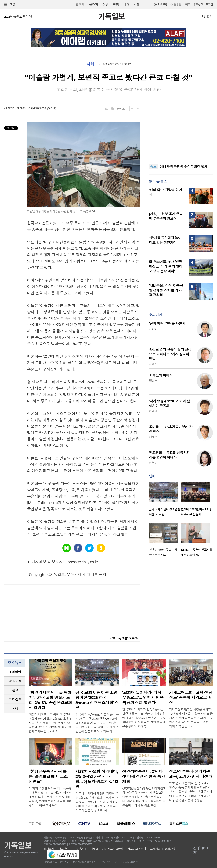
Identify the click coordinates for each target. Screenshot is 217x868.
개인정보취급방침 (113, 849)
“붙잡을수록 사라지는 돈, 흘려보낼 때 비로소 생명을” (48, 777)
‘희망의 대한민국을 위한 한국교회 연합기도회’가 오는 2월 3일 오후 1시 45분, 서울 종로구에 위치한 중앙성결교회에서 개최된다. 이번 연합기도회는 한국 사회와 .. (50, 723)
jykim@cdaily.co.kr (44, 108)
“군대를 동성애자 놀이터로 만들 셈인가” (165, 240)
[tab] (15, 672)
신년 (106, 4)
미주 (188, 4)
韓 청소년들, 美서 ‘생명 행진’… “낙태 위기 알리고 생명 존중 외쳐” (166, 266)
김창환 (153, 329)
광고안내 (64, 849)
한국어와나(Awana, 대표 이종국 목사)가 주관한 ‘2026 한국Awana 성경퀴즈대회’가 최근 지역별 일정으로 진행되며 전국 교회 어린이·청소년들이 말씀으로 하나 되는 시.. (97, 723)
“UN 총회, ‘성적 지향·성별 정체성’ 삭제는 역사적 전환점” (166, 290)
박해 (137, 4)
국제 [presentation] (15, 708)
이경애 (153, 411)
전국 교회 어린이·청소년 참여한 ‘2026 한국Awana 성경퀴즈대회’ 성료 (97, 700)
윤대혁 (94, 4)
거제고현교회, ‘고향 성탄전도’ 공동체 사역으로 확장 (191, 698)
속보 (153, 167)
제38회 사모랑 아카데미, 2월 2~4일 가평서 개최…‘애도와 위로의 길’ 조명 (97, 779)
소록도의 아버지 (161, 375)
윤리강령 (170, 849)
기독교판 (163, 4)
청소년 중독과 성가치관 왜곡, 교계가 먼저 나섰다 (191, 774)
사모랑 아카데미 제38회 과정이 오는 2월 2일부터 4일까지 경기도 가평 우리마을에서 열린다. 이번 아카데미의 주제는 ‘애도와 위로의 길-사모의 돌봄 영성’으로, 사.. (97, 802)
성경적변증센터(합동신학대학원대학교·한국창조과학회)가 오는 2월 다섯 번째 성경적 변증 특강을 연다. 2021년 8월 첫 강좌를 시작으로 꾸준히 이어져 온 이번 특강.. (144, 797)
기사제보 (93, 849)
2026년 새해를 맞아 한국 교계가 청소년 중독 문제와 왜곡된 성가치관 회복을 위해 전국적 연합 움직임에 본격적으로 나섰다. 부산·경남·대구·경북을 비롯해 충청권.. (191, 792)
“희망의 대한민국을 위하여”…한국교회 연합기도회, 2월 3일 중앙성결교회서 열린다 (50, 700)
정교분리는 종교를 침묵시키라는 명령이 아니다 (169, 455)
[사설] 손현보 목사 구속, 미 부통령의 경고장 (166, 216)
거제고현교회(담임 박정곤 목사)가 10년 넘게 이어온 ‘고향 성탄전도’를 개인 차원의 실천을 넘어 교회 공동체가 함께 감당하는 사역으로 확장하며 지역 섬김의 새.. (191, 718)
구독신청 (198, 4)
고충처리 (155, 849)
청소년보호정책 (137, 849)
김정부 (153, 364)
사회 (90, 64)
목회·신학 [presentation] (15, 699)
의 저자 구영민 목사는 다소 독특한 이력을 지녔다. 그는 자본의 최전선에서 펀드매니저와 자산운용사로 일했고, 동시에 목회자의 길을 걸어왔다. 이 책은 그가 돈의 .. (50, 797)
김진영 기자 (24, 108)
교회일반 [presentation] (15, 672)
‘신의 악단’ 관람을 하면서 (167, 324)
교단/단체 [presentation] (15, 681)
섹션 (10, 5)
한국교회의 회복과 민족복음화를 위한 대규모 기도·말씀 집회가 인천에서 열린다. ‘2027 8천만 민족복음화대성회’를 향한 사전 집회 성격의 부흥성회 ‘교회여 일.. (144, 718)
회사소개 (49, 849)
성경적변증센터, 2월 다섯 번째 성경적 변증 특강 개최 (144, 777)
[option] (165, 500)
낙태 (126, 4)
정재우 (153, 437)
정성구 (153, 380)
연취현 (153, 463)
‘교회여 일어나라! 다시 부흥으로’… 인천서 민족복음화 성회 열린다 (143, 698)
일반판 (177, 4)
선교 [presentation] (15, 690)
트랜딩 (80, 5)
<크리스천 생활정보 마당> (124, 638)
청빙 (116, 4)
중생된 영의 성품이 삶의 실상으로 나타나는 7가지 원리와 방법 (170, 354)
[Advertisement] (181, 132)
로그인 (209, 4)
